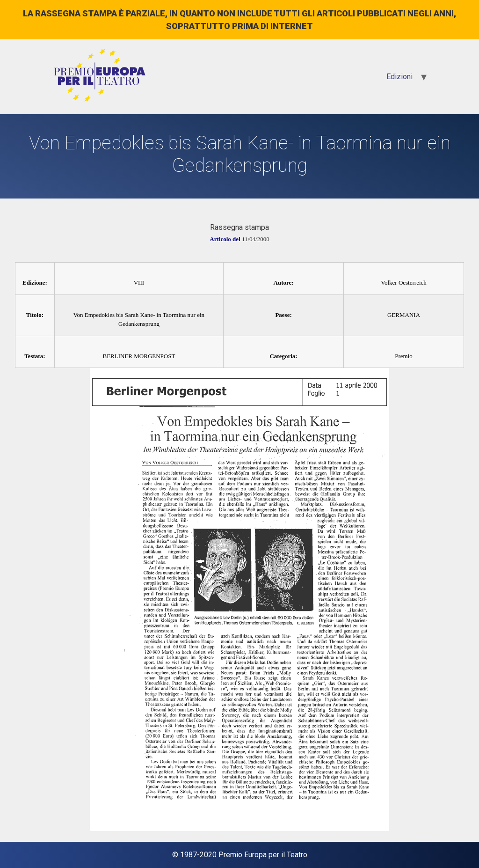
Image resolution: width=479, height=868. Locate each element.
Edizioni (399, 77)
